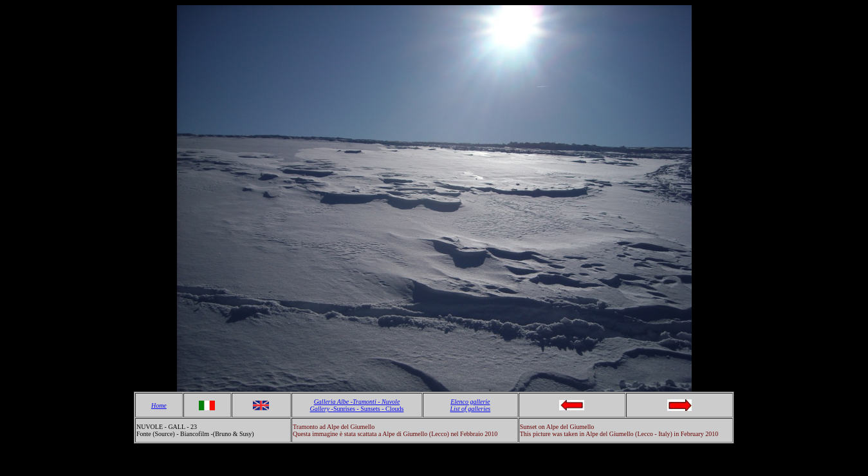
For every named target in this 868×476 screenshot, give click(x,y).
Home (159, 405)
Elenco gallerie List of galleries (470, 405)
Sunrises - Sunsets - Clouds (368, 409)
